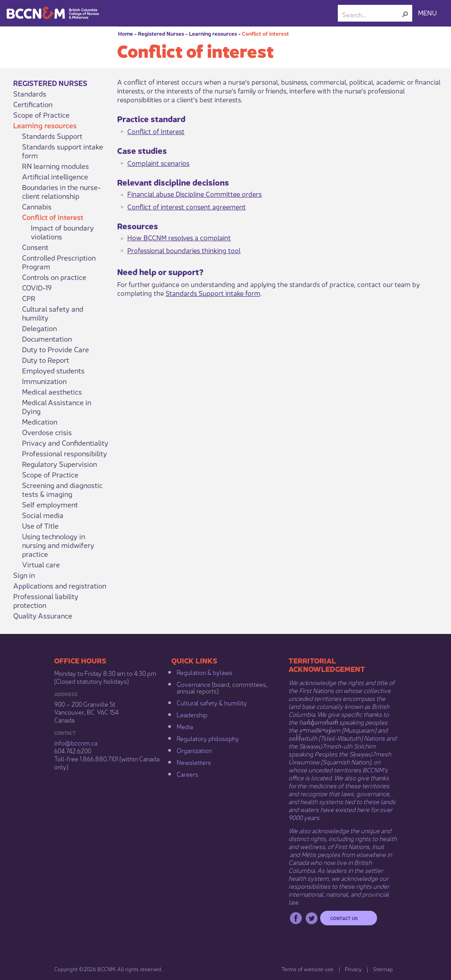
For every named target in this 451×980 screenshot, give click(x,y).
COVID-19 (37, 287)
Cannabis (37, 206)
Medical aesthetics (52, 391)
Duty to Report (46, 360)
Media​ (185, 726)
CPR (29, 298)
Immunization (44, 381)
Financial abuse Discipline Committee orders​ (194, 193)
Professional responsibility (65, 453)
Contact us (344, 918)
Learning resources (213, 33)
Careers (187, 774)
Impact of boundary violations (62, 232)
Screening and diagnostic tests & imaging (62, 489)
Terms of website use (307, 969)
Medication (40, 421)
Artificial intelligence (55, 176)
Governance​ (194, 684)
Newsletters (194, 762)
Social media (43, 515)
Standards (30, 93)
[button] (405, 14)
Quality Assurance (43, 615)
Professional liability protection (46, 600)
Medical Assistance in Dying (57, 406)
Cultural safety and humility (53, 313)
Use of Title (40, 525)
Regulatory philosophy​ (208, 738)
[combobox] (372, 14)
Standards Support (52, 136)
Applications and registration (60, 585)
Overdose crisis (47, 432)
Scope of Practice (41, 115)
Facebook (296, 918)
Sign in (24, 575)
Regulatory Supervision (59, 464)
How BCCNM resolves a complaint (179, 237)
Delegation (39, 328)
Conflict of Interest (156, 131)
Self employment (50, 504)
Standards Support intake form (213, 293)
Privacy (353, 969)
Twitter (312, 918)
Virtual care (41, 564)
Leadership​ (192, 714)
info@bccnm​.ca (76, 742)
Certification (33, 104)
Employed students (53, 370)
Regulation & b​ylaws (205, 672)
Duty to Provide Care (55, 349)
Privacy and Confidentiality (65, 443)
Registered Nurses (161, 33)
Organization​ (194, 750)
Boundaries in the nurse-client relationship (61, 191)
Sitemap (383, 969)
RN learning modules (55, 166)
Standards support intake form (63, 151)
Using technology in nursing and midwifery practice (58, 545)
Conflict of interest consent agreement (187, 206)
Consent (35, 247)
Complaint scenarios (158, 162)
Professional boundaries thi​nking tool (184, 250)
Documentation (47, 339)
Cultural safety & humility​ (212, 702)
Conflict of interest (265, 33)
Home (126, 33)
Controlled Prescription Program (59, 262)
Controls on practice (54, 277)
